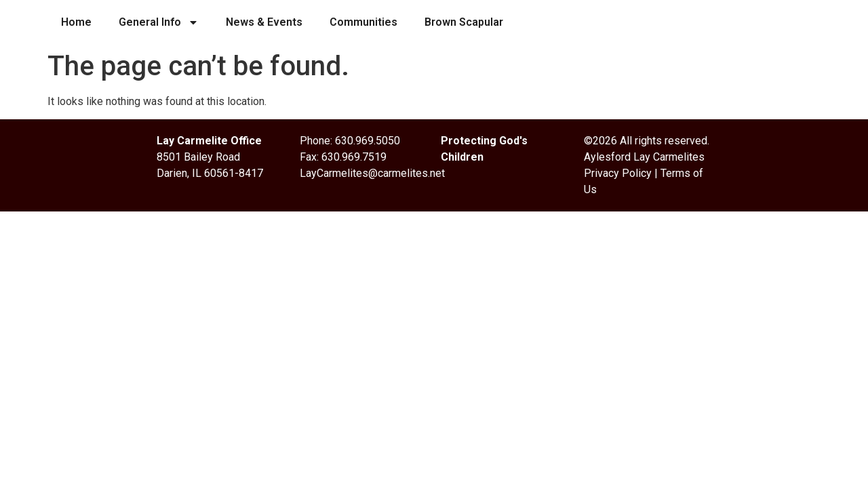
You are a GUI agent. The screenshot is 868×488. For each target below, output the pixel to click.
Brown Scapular (464, 22)
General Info (159, 22)
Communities (363, 22)
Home (76, 22)
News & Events (264, 22)
